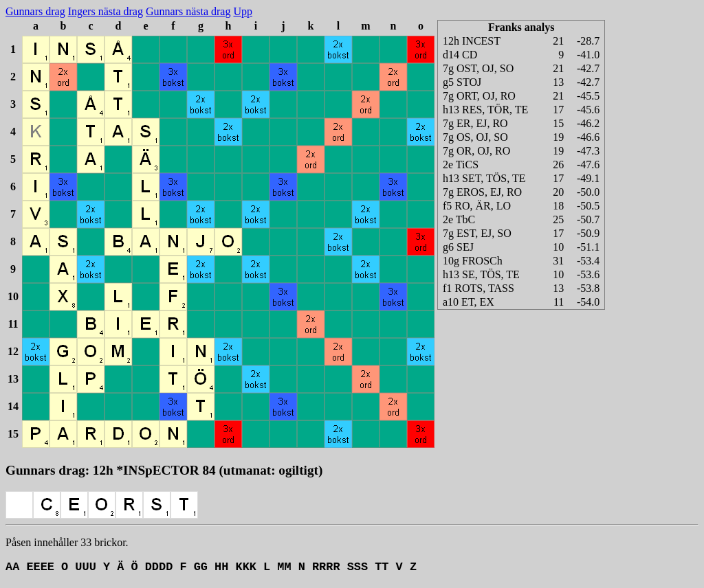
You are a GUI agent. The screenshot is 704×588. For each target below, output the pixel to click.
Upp (243, 11)
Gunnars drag (35, 11)
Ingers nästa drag (106, 11)
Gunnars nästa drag (188, 11)
